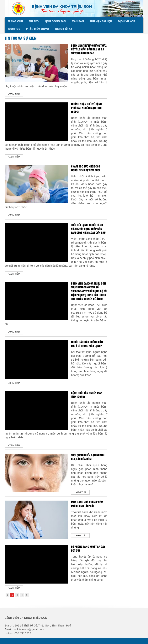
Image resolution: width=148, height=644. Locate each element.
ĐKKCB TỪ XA (64, 29)
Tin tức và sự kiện (21, 38)
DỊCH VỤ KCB (126, 21)
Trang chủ (15, 21)
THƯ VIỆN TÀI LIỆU (101, 21)
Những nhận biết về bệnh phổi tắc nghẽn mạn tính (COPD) (86, 108)
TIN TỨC (34, 21)
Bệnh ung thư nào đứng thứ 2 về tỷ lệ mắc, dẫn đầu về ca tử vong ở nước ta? (89, 50)
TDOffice (14, 29)
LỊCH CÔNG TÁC (55, 21)
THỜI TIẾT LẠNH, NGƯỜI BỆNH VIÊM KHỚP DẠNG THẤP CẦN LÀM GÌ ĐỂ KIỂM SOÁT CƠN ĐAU (88, 229)
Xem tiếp (14, 94)
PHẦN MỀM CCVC (37, 29)
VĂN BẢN (78, 21)
